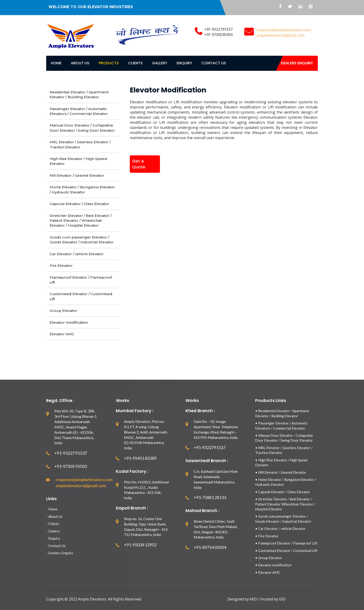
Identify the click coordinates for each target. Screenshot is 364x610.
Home (56, 63)
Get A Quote (139, 164)
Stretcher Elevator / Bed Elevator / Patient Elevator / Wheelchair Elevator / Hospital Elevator (81, 221)
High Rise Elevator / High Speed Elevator (78, 161)
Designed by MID (243, 599)
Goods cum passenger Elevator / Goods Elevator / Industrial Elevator (82, 240)
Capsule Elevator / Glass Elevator (80, 204)
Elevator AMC (62, 334)
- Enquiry (53, 538)
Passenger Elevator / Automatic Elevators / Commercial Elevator (79, 111)
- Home (52, 509)
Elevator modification (69, 322)
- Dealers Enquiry (60, 553)
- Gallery (53, 531)
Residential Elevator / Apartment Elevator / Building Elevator (79, 95)
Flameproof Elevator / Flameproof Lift (81, 280)
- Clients (53, 524)
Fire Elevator (61, 266)
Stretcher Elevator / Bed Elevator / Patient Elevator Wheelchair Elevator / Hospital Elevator (285, 504)
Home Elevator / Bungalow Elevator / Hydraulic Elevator (82, 189)
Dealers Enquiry (297, 63)
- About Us (54, 516)
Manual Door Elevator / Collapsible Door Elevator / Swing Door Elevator (82, 128)
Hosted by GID (273, 599)
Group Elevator (63, 311)
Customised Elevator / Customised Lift (81, 296)
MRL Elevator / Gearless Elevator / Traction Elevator (80, 144)
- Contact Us (56, 546)
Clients (135, 63)
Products (109, 63)
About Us (80, 63)
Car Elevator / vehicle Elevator (77, 254)
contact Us (214, 63)
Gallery (160, 63)
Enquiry (184, 63)
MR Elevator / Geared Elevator (77, 175)
